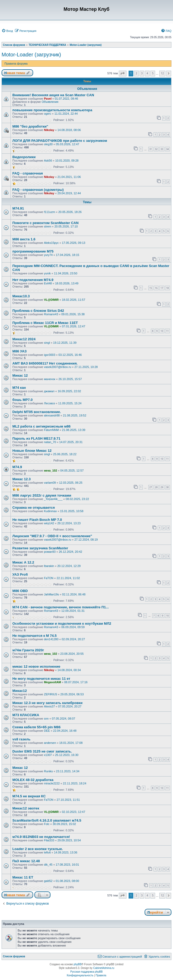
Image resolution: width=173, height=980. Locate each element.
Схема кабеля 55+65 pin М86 (36, 727)
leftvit (47, 852)
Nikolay (49, 130)
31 (151, 149)
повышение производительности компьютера (52, 110)
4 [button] (147, 73)
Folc (47, 824)
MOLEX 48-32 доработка (33, 780)
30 (167, 487)
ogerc (48, 114)
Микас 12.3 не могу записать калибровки (47, 703)
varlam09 (50, 483)
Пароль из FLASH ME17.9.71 (36, 438)
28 (156, 487)
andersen (50, 743)
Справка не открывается (34, 508)
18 (167, 288)
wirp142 (49, 523)
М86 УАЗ (19, 351)
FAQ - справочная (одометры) (38, 190)
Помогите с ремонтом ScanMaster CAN (45, 223)
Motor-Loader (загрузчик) (31, 55)
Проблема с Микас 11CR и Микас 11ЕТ (45, 323)
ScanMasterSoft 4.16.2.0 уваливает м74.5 (47, 820)
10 (162, 331)
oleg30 (48, 144)
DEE (47, 731)
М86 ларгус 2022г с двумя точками (42, 495)
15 (151, 288)
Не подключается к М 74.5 (34, 636)
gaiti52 (48, 881)
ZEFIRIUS (50, 694)
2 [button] (136, 73)
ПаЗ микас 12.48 (26, 861)
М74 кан (19, 388)
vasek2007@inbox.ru (58, 367)
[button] (123, 74)
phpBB (78, 964)
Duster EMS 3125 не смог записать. (42, 751)
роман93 (50, 552)
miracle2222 (52, 783)
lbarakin (49, 566)
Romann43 (51, 314)
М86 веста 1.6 (24, 239)
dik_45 (48, 865)
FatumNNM (51, 430)
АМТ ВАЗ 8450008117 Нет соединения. (45, 363)
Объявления (50, 102)
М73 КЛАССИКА (26, 715)
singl (47, 343)
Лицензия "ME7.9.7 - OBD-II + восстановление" (52, 536)
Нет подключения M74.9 (33, 280)
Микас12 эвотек (26, 808)
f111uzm (49, 212)
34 (167, 149)
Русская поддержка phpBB (86, 972)
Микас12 (20, 691)
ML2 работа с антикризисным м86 (41, 426)
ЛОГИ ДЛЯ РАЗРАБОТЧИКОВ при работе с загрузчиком (60, 141)
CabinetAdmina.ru (104, 968)
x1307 (48, 755)
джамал (49, 391)
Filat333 (49, 840)
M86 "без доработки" (30, 126)
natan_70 (50, 442)
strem (48, 226)
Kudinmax (50, 511)
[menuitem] (7, 31)
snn (46, 719)
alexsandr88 (52, 415)
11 (167, 331)
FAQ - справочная (28, 173)
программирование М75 (33, 251)
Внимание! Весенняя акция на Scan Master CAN (53, 95)
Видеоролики (24, 157)
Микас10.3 (21, 296)
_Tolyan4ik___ (53, 499)
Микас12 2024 (24, 339)
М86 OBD (20, 591)
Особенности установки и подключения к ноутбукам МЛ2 (62, 624)
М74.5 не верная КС (29, 796)
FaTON (49, 578)
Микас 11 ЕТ (23, 877)
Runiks (48, 771)
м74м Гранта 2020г (28, 650)
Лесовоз (49, 403)
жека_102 (50, 470)
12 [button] (162, 73)
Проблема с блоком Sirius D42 (38, 311)
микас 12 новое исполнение (36, 666)
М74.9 (17, 467)
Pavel (48, 99)
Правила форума (16, 64)
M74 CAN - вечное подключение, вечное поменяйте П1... (61, 607)
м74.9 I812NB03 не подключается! (41, 837)
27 (151, 487)
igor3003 (50, 355)
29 (162, 487)
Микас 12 (20, 375)
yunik (47, 273)
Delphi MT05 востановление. (37, 412)
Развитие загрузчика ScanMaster (40, 548)
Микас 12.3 (22, 479)
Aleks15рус (51, 243)
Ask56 (48, 161)
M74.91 (18, 208)
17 (162, 288)
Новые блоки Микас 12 (32, 451)
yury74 (48, 255)
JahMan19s (51, 594)
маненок (50, 379)
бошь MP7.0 (22, 400)
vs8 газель (21, 739)
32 (156, 149)
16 (156, 288)
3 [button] (142, 73)
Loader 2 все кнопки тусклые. (38, 849)
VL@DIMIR (51, 300)
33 (162, 149)
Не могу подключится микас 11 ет (41, 679)
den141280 (51, 639)
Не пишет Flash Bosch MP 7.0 (37, 520)
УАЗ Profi (20, 574)
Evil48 (48, 283)
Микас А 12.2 (23, 562)
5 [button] (153, 73)
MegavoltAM (52, 682)
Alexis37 (49, 706)
